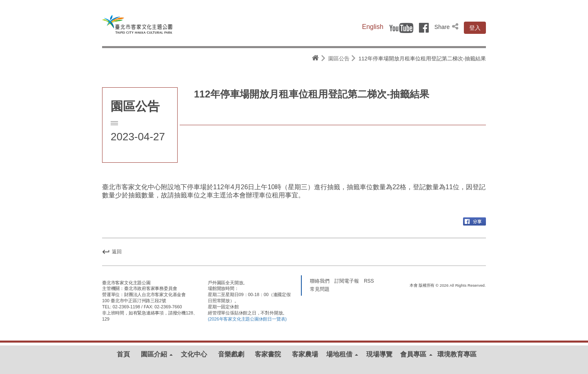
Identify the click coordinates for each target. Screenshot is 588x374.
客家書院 (268, 354)
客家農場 (305, 354)
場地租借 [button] (342, 354)
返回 (112, 252)
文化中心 (194, 354)
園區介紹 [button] (157, 354)
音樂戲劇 (231, 354)
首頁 (123, 354)
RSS (369, 281)
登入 (475, 28)
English (373, 27)
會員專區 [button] (416, 354)
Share (447, 27)
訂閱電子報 (347, 281)
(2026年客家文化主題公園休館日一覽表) (247, 319)
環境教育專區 (457, 354)
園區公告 (339, 59)
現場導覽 (379, 354)
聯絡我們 (320, 281)
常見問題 (320, 289)
